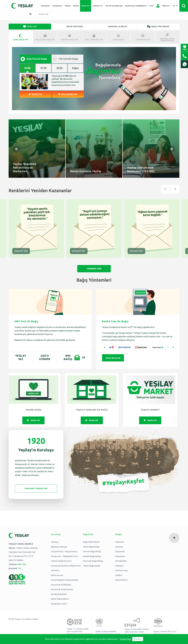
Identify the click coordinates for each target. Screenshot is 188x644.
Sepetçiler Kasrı (59, 604)
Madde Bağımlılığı (92, 556)
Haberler (120, 542)
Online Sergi (121, 570)
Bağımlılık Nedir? (92, 542)
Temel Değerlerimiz (61, 561)
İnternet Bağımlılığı (93, 561)
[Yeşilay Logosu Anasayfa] (22, 6)
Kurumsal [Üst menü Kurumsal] (45, 6)
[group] (36, 229)
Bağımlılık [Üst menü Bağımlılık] (57, 6)
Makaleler (120, 556)
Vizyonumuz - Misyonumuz (64, 551)
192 (20, 568)
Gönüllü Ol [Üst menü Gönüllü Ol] (98, 6)
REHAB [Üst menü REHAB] (76, 6)
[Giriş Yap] (163, 6)
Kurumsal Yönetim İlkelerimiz (66, 566)
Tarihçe (55, 542)
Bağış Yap (44, 14)
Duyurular (120, 551)
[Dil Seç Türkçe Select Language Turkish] (175, 6)
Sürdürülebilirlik (59, 594)
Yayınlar (119, 547)
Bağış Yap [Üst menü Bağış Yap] (86, 6)
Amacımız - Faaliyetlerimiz (64, 556)
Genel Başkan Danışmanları (65, 580)
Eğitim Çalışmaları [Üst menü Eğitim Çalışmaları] (114, 6)
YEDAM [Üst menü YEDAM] (68, 6)
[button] (17, 149)
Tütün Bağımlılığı (92, 566)
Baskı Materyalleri (60, 599)
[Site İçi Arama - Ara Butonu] (184, 6)
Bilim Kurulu (57, 575)
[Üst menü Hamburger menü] (151, 6)
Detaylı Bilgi (125, 639)
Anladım (138, 639)
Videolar (119, 566)
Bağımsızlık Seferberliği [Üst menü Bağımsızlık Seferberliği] (136, 6)
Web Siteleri (121, 580)
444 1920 (22, 564)
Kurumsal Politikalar (61, 585)
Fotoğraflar (121, 561)
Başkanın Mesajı (59, 547)
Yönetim (55, 570)
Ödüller (119, 575)
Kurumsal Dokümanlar (62, 589)
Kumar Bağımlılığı (92, 551)
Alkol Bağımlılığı (91, 547)
